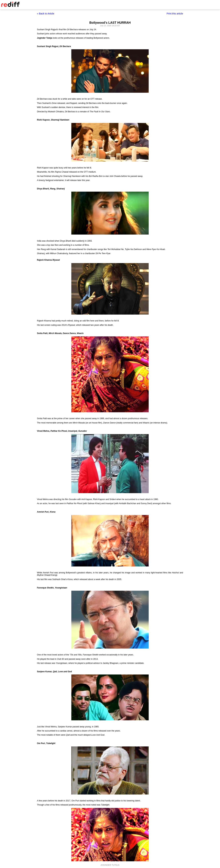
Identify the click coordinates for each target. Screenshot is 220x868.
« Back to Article (46, 14)
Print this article (175, 14)
